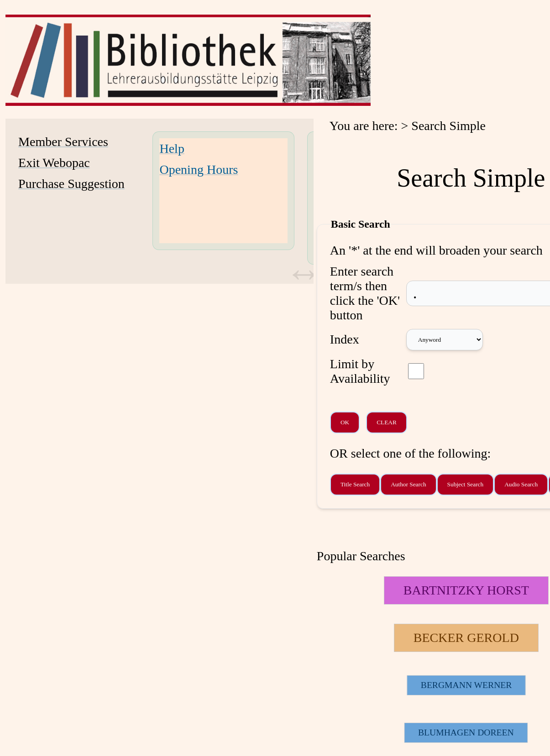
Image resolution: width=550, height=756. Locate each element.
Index (345, 339)
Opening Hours (199, 169)
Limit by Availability (360, 371)
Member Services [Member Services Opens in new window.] (63, 142)
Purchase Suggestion (71, 184)
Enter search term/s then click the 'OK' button (365, 293)
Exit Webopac (54, 163)
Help (172, 149)
